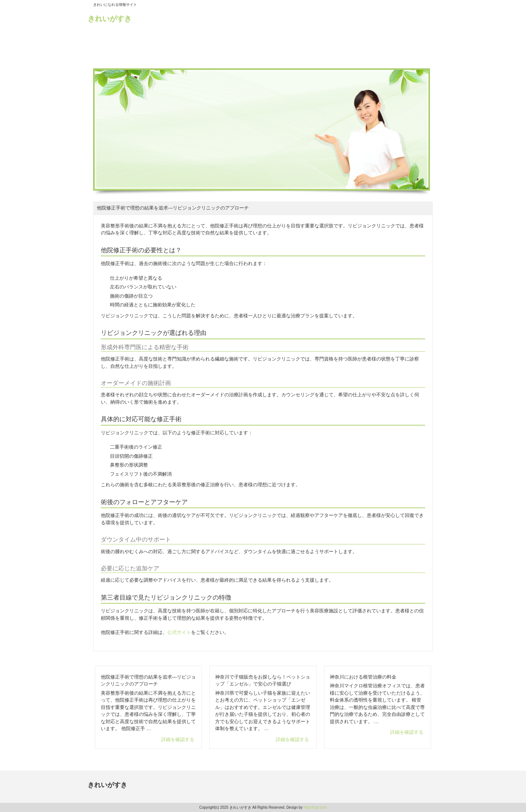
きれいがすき (110, 19)
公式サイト (179, 632)
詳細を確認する (178, 739)
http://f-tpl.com (315, 807)
